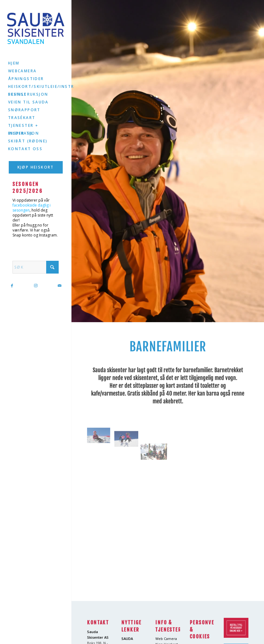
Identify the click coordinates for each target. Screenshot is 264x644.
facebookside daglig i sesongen (32, 208)
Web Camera (166, 639)
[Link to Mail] (59, 286)
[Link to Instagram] (36, 286)
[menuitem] (36, 63)
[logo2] (36, 28)
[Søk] (36, 267)
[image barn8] (129, 437)
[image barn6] (101, 437)
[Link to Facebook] (12, 286)
